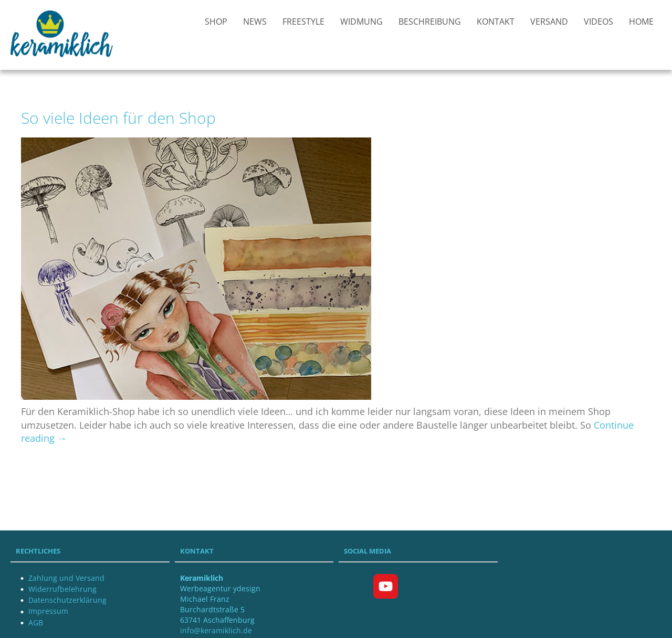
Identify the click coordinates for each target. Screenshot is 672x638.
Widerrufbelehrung (62, 589)
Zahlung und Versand (66, 578)
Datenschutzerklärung (67, 600)
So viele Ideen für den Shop (118, 118)
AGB (36, 623)
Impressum (48, 611)
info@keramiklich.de (216, 630)
